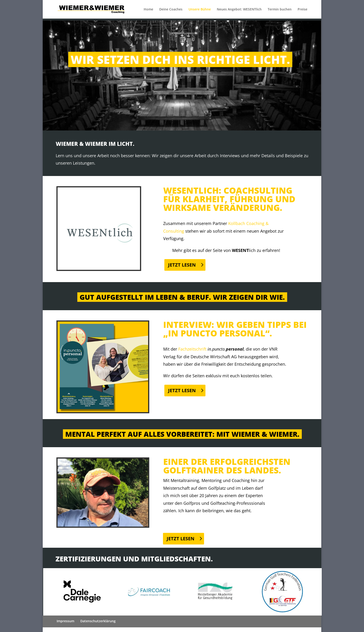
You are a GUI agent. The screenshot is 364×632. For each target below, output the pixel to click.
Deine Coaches (171, 10)
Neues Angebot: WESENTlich (239, 10)
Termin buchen (280, 10)
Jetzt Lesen (182, 265)
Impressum (65, 621)
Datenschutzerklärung (98, 621)
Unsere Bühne (200, 10)
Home (148, 10)
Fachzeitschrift (192, 349)
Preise (302, 10)
